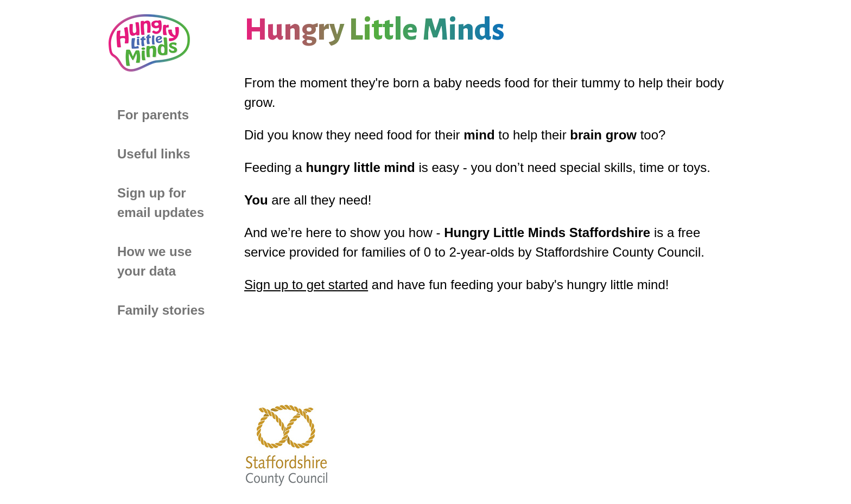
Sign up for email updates (161, 203)
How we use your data (154, 261)
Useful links (154, 154)
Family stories (161, 310)
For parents (153, 115)
